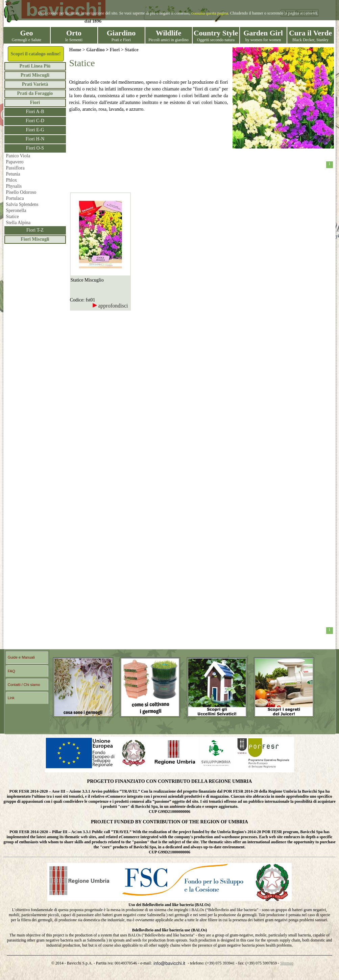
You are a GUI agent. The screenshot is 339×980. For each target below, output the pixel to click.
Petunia (13, 174)
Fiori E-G (35, 130)
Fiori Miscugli (35, 239)
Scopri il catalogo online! (35, 54)
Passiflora (15, 168)
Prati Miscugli (35, 75)
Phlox (12, 180)
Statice (13, 217)
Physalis (14, 186)
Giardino (95, 50)
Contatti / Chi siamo (24, 685)
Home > (78, 50)
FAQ (11, 671)
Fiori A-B (35, 112)
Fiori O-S (35, 148)
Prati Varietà (35, 84)
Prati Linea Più (35, 66)
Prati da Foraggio (35, 93)
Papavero (15, 162)
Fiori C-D (35, 121)
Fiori (35, 102)
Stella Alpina (18, 223)
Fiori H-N (35, 139)
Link (11, 698)
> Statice (129, 50)
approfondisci (110, 306)
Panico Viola (18, 156)
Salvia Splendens (22, 204)
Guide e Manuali (21, 657)
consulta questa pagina (210, 13)
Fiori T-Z (35, 230)
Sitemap (287, 963)
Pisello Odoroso (21, 192)
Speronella (16, 210)
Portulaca (15, 198)
